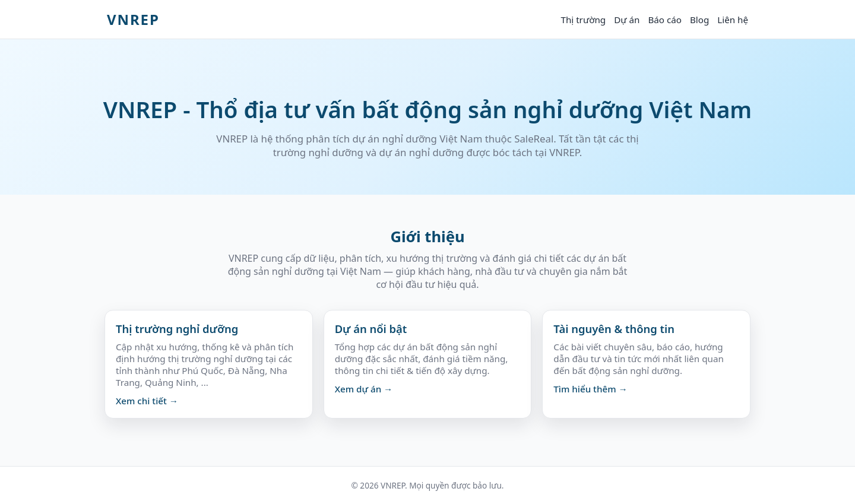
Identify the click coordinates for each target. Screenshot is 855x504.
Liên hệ (733, 20)
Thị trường (583, 20)
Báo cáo (665, 20)
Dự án (627, 20)
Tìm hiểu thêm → (590, 389)
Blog (699, 20)
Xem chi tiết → (147, 401)
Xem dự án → (364, 389)
